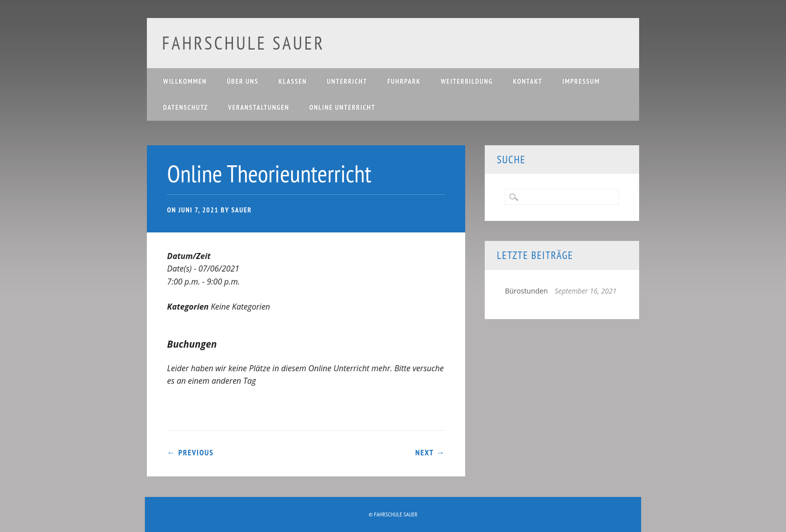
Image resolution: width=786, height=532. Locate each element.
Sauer (241, 210)
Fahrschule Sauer (243, 43)
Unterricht (347, 81)
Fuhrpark (404, 81)
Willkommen (185, 81)
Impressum (581, 81)
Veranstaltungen (259, 107)
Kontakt (528, 81)
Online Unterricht (342, 107)
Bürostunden (526, 291)
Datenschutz (185, 107)
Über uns (242, 81)
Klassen (292, 81)
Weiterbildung (467, 81)
